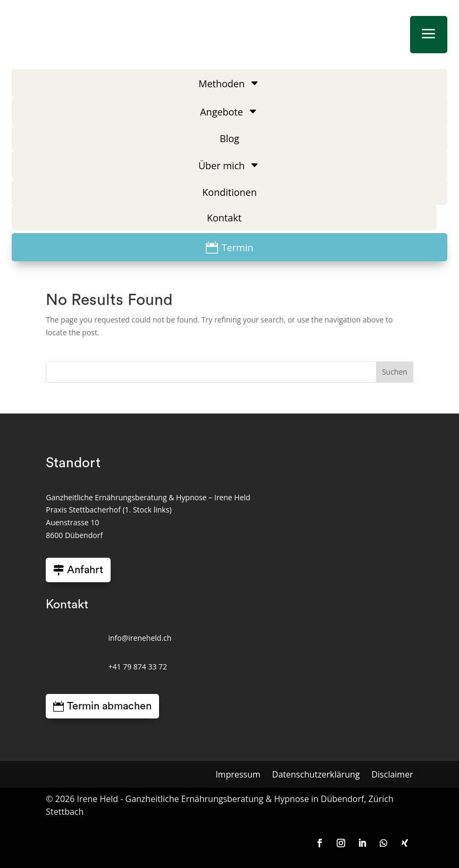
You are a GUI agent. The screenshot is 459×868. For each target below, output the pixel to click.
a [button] (429, 34)
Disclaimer (392, 775)
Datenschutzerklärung (316, 775)
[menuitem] (230, 83)
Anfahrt (85, 570)
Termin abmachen (109, 706)
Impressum (238, 775)
